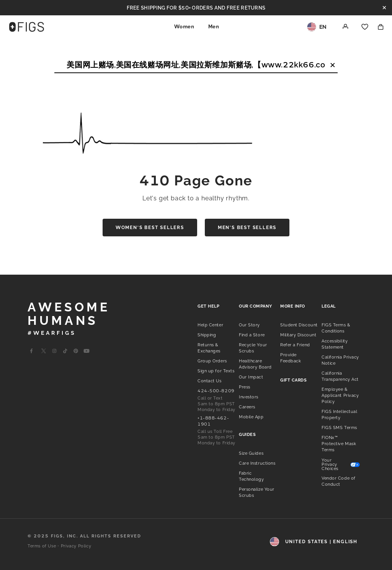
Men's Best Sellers (247, 228)
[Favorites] (365, 27)
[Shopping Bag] (381, 27)
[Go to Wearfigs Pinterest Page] (76, 351)
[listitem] (210, 324)
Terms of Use (42, 546)
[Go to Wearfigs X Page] (44, 351)
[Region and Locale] (317, 27)
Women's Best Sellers (150, 228)
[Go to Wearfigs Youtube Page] (87, 351)
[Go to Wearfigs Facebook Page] (31, 351)
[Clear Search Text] (333, 65)
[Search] (196, 65)
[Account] (346, 27)
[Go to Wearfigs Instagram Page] (54, 351)
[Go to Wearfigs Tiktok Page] (65, 351)
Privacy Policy (76, 546)
